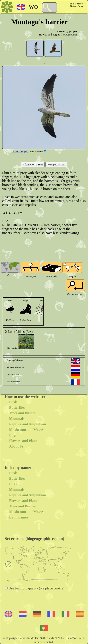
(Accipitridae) (69, 34)
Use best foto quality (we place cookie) (36, 588)
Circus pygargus (67, 31)
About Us (16, 446)
